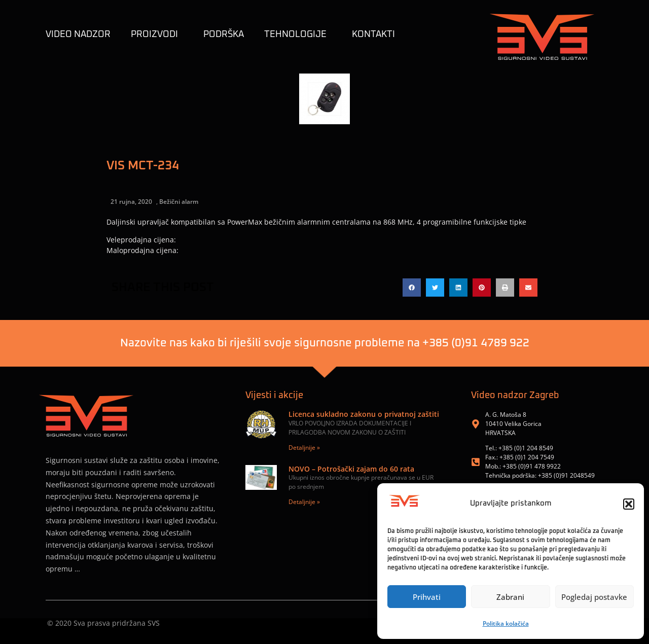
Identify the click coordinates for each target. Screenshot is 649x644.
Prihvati (427, 597)
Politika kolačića (506, 623)
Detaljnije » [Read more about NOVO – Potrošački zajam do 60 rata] (304, 502)
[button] (629, 504)
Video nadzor (78, 34)
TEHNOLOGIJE (298, 34)
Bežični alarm (179, 202)
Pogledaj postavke (594, 597)
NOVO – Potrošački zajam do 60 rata (351, 469)
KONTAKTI (373, 34)
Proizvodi (157, 34)
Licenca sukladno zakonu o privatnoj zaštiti (364, 414)
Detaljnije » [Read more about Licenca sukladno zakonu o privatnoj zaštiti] (304, 448)
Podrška (224, 34)
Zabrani (510, 597)
